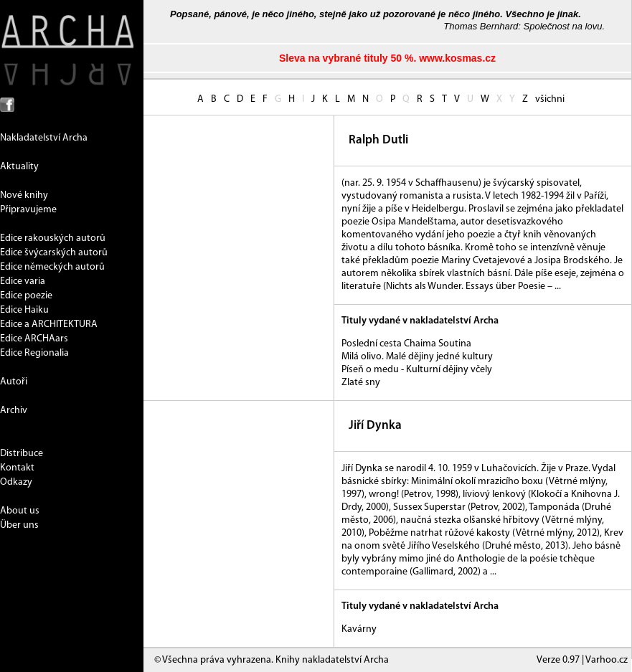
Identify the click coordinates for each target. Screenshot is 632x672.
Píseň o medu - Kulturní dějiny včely (417, 370)
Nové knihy (24, 195)
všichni (550, 99)
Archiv (14, 411)
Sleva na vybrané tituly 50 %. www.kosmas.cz (387, 58)
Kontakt (17, 468)
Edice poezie (26, 296)
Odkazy (16, 482)
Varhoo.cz (607, 660)
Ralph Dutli (378, 140)
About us (20, 511)
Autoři (14, 382)
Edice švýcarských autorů (54, 253)
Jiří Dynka (375, 426)
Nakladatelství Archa (44, 138)
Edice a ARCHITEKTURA (49, 325)
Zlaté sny (361, 383)
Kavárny (359, 629)
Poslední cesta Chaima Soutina (406, 344)
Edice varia (23, 281)
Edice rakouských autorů (53, 238)
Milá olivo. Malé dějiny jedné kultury (417, 357)
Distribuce (22, 454)
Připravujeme (28, 210)
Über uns (19, 525)
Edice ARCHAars (34, 339)
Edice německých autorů (52, 267)
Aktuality (19, 167)
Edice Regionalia (34, 353)
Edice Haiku (24, 310)
